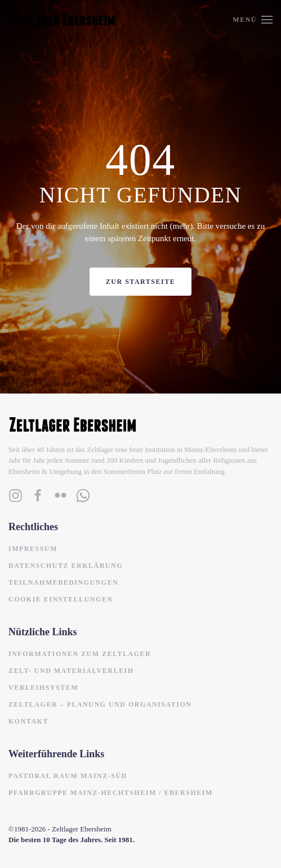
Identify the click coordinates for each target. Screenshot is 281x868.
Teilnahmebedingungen (63, 582)
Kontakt (28, 721)
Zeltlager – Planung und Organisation (100, 704)
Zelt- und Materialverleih (71, 671)
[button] (253, 20)
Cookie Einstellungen (61, 599)
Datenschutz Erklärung (66, 566)
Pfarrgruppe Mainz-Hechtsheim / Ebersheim (111, 793)
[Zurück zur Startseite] (62, 20)
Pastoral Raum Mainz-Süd (68, 776)
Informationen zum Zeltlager (80, 654)
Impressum (33, 549)
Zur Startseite (140, 282)
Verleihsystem (43, 688)
